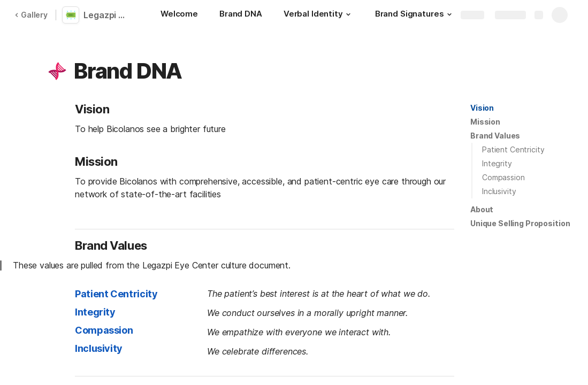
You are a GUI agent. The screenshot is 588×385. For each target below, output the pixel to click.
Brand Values (495, 136)
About (482, 209)
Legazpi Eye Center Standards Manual (108, 15)
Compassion (503, 177)
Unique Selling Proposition (520, 223)
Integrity (497, 163)
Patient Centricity (513, 149)
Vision (482, 108)
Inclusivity (499, 191)
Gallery (31, 15)
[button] (348, 14)
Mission (485, 122)
